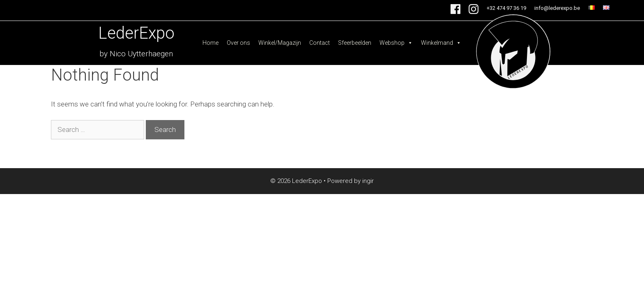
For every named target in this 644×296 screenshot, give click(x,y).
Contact (320, 43)
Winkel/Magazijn (280, 43)
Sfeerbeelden (355, 43)
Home (210, 43)
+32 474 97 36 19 (506, 8)
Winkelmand (441, 43)
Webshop (396, 43)
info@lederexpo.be (557, 8)
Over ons (238, 43)
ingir (368, 181)
